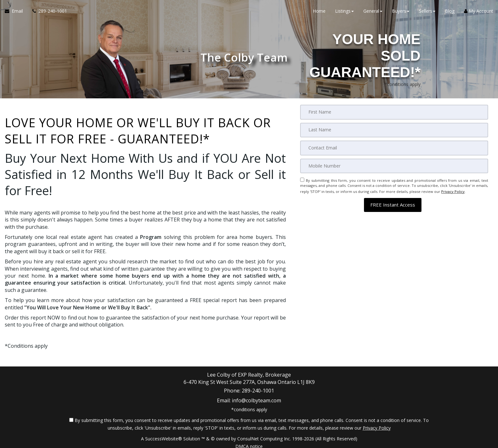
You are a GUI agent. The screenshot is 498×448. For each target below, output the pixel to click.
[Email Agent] (16, 13)
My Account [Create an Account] (479, 13)
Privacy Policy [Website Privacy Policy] (453, 190)
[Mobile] (394, 165)
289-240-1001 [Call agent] (258, 389)
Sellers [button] (427, 13)
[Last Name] (394, 130)
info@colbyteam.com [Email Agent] (256, 397)
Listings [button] (344, 13)
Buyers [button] (401, 13)
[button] (393, 202)
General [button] (373, 13)
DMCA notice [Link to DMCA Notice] (249, 441)
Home (319, 13)
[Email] (394, 148)
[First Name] (394, 112)
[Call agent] (47, 13)
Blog (450, 13)
